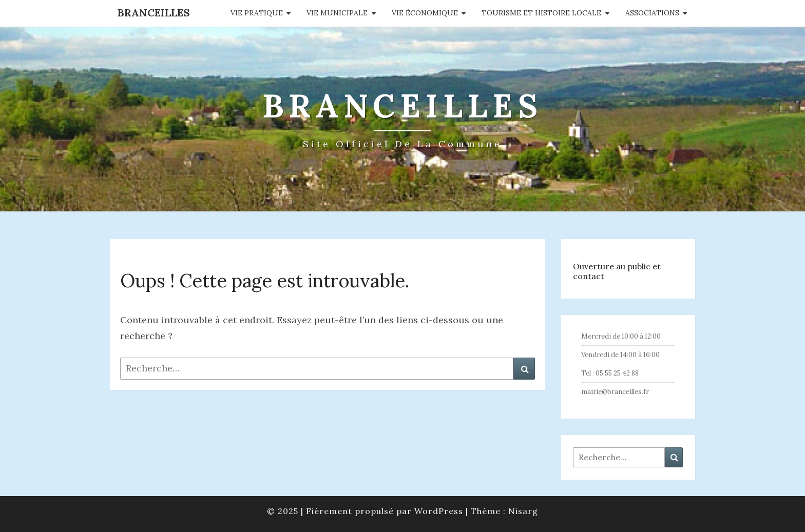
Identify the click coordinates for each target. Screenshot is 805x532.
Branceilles (154, 13)
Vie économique (425, 13)
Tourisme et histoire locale (541, 13)
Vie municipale (337, 13)
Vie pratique (257, 13)
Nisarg (523, 511)
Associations (652, 13)
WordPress (439, 511)
